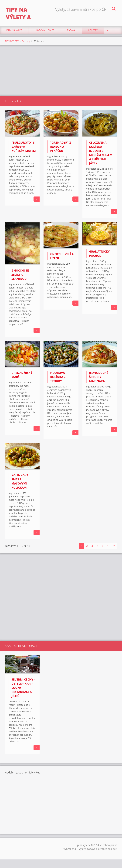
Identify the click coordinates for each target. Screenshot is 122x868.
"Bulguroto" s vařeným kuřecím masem (24, 148)
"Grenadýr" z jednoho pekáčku (61, 148)
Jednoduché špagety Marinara (99, 378)
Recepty (93, 32)
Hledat (114, 9)
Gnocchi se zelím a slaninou (20, 276)
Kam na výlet (14, 32)
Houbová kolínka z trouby (58, 378)
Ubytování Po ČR (45, 32)
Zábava (71, 32)
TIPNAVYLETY (12, 43)
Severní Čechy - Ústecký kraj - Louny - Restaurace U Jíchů (23, 689)
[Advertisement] (61, 72)
